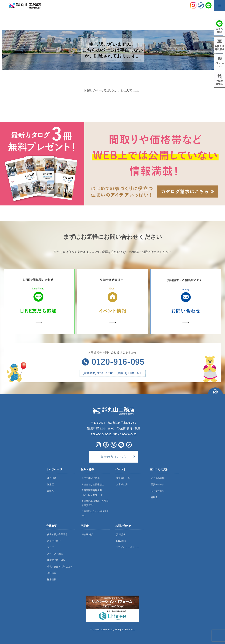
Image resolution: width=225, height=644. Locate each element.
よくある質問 (158, 478)
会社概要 (51, 526)
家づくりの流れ (159, 469)
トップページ (54, 469)
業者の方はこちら (114, 457)
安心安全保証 (158, 491)
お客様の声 (122, 485)
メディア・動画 (55, 554)
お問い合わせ (123, 526)
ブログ (50, 547)
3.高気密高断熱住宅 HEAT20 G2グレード (92, 493)
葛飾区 (50, 491)
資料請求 (121, 534)
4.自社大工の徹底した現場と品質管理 (95, 503)
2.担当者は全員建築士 (93, 485)
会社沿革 (52, 573)
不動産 (85, 526)
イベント (121, 469)
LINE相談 (121, 541)
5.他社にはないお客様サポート (95, 513)
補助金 (154, 497)
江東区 (50, 485)
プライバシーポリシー (128, 547)
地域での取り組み (56, 560)
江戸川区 (52, 478)
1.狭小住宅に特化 (91, 478)
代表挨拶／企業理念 (57, 534)
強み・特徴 (87, 469)
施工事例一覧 (123, 478)
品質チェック (158, 485)
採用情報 (52, 579)
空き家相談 (87, 534)
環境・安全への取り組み (60, 567)
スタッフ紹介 (54, 541)
